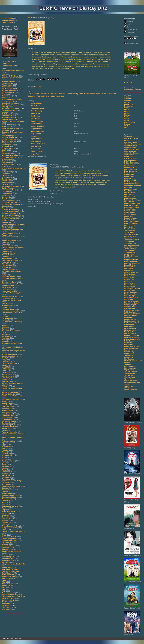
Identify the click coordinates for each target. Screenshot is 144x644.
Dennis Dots (129, 176)
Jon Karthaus (129, 251)
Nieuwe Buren (7, 410)
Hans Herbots (129, 220)
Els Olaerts (35, 136)
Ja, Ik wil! (5, 329)
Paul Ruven (129, 317)
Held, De (5, 304)
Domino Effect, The (9, 202)
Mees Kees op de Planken (12, 389)
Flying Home (7, 259)
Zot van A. (6, 606)
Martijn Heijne (130, 287)
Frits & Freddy (7, 266)
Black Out (6, 127)
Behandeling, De (8, 110)
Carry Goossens (37, 121)
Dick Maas (128, 178)
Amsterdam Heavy (9, 90)
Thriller (127, 126)
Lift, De (5, 365)
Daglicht (5, 184)
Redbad (5, 470)
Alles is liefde (7, 85)
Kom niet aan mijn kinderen (12, 347)
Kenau (4, 340)
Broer (4, 166)
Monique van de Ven (132, 310)
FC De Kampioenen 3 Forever (13, 237)
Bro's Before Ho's (9, 165)
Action (127, 97)
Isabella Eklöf (129, 229)
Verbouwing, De (8, 557)
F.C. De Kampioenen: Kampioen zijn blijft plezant (12, 229)
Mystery (127, 120)
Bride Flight (6, 159)
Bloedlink (5, 130)
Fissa (4, 244)
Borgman (5, 143)
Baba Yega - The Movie (11, 105)
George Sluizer (130, 209)
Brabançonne (7, 152)
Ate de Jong (129, 157)
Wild (4, 582)
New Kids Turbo (8, 407)
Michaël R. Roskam (132, 301)
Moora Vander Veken (38, 144)
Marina (4, 380)
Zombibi (5, 602)
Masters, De (6, 381)
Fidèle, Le (6, 242)
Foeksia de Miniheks (10, 260)
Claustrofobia (7, 179)
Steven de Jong (130, 368)
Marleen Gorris (130, 285)
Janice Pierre (129, 232)
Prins (4, 457)
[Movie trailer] (64, 45)
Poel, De (5, 450)
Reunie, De (6, 475)
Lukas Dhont (129, 270)
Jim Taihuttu (129, 242)
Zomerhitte (6, 604)
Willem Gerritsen (131, 390)
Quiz (4, 463)
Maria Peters (129, 278)
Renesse (5, 474)
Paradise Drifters (8, 427)
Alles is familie (7, 83)
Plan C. (5, 448)
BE (13, 62)
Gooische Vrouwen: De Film (13, 278)
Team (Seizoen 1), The (10, 526)
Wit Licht (5, 587)
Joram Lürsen (130, 254)
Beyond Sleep (7, 119)
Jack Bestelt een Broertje (12, 331)
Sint (3, 492)
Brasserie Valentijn (9, 157)
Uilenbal (5, 544)
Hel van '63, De (7, 298)
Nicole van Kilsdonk (132, 314)
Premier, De (6, 454)
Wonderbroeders (8, 593)
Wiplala (5, 586)
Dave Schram (129, 173)
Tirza (4, 530)
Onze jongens (7, 419)
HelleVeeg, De (7, 305)
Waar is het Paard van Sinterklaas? (10, 572)
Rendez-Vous (7, 472)
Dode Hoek (6, 199)
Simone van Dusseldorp (129, 356)
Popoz (4, 452)
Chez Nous (6, 177)
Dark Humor (129, 104)
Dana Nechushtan (131, 171)
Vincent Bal (129, 386)
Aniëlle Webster (130, 148)
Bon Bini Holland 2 (9, 141)
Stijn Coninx (129, 370)
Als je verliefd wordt (10, 89)
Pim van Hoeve (130, 334)
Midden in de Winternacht (12, 396)
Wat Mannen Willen (9, 577)
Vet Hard (5, 562)
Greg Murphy (36, 134)
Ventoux (5, 555)
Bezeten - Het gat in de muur (13, 121)
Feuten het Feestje (9, 240)
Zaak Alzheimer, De (9, 595)
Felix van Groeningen (132, 200)
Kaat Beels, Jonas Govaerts (131, 257)
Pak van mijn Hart (9, 425)
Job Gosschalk (130, 243)
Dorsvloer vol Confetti (10, 204)
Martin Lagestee (130, 294)
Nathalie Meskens (37, 131)
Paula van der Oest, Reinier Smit (132, 324)
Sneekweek (6, 499)
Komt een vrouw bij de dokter (13, 351)
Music (127, 119)
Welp (4, 580)
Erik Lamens (129, 195)
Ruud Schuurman (131, 348)
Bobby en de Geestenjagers (13, 132)
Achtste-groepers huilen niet (13, 71)
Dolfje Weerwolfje (9, 201)
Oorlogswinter (7, 423)
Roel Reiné (128, 343)
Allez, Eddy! (6, 87)
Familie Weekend (8, 233)
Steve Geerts (106, 94)
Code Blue (6, 181)
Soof (4, 502)
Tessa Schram (130, 373)
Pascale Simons (130, 316)
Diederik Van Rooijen (132, 184)
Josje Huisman (36, 129)
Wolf (4, 589)
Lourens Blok (129, 267)
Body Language (8, 136)
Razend (5, 468)
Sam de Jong (129, 352)
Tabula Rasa (7, 522)
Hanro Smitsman (131, 218)
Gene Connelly (72, 94)
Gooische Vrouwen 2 (10, 277)
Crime (127, 102)
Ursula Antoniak (130, 381)
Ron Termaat (129, 345)
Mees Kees (6, 387)
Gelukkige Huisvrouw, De (12, 271)
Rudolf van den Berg (132, 346)
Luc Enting (128, 269)
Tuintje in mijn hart (9, 539)
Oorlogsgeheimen (9, 421)
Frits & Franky (7, 264)
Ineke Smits (129, 227)
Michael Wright (130, 305)
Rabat (4, 465)
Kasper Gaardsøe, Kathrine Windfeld (131, 260)
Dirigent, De (6, 197)
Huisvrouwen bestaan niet (12, 322)
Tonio (4, 535)
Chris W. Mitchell (131, 169)
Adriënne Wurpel (131, 142)
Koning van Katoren (10, 354)
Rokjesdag (6, 479)
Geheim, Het (7, 268)
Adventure (128, 99)
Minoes (5, 401)
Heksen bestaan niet (10, 296)
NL (10, 62)
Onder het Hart (7, 416)
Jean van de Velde (131, 234)
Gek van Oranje (8, 269)
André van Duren (131, 146)
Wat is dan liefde (8, 575)
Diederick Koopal (131, 182)
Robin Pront (129, 341)
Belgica (5, 112)
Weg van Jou (7, 578)
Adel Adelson (129, 137)
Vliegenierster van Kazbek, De (13, 564)
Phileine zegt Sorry (9, 441)
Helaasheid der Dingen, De (12, 300)
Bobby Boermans (131, 162)
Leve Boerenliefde (9, 363)
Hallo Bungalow (8, 286)
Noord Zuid (6, 412)
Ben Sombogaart (131, 160)
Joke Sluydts (36, 141)
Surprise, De (7, 519)
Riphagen (6, 477)
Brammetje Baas (8, 154)
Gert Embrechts (130, 211)
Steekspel (6, 515)
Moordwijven (7, 403)
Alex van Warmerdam (132, 144)
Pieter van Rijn (130, 330)
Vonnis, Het (6, 568)
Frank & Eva (7, 262)
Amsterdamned (8, 92)
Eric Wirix (128, 191)
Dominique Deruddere (133, 185)
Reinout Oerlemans (132, 335)
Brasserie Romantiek (10, 155)
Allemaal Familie (8, 81)
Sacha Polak (129, 350)
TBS (3, 524)
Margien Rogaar (130, 276)
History (127, 115)
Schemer (5, 488)
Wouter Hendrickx (57, 96)
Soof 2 (4, 504)
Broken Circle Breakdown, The (14, 168)
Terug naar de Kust (9, 528)
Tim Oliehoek (129, 375)
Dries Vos (128, 187)
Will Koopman (130, 388)
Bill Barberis (46, 94)
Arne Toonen (129, 155)
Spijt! (4, 510)
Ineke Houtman (130, 225)
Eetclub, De (6, 222)
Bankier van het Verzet (10, 108)
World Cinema (7, 22)
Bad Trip (5, 107)
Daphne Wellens (37, 149)
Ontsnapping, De (8, 418)
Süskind (5, 521)
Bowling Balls (7, 148)
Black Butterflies (8, 125)
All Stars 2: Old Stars (10, 76)
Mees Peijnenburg (131, 298)
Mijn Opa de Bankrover (11, 399)
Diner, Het (6, 195)
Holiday (5, 316)
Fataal (4, 235)
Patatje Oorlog (7, 428)
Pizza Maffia (6, 446)
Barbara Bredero (131, 158)
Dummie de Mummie (10, 210)
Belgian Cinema (8, 20)
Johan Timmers (130, 249)
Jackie (4, 334)
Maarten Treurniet (131, 272)
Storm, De (6, 517)
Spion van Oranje (9, 512)
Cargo (4, 175)
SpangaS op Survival (10, 506)
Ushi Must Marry (8, 546)
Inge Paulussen (36, 139)
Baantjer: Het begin (9, 103)
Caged (4, 174)
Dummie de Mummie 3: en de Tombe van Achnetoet (13, 216)
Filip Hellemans (43, 96)
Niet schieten (7, 409)
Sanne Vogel (129, 354)
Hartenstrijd (6, 289)
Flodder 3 (5, 257)
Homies (5, 320)
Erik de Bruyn (129, 193)
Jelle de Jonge (130, 238)
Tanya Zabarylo (36, 151)
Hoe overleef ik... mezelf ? (12, 313)
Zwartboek (6, 609)
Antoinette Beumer (132, 153)
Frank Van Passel (131, 205)
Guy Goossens (130, 214)
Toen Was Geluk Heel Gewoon (13, 531)
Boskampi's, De (8, 145)
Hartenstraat (7, 287)
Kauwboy (5, 338)
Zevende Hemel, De (9, 600)
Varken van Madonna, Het (12, 551)
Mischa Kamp (129, 308)
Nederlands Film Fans (133, 90)
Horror (127, 117)
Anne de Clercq (130, 151)
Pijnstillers (6, 443)
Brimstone (6, 163)
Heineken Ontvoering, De (12, 293)
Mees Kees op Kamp (10, 392)
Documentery (129, 106)
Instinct (5, 325)
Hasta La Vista (7, 291)
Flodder (5, 251)
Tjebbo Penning (130, 379)
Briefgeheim (7, 161)
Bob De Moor (95, 94)
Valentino (5, 548)
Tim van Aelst (129, 377)
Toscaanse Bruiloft (9, 537)
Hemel (4, 307)
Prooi (4, 459)
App (3, 98)
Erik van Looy (130, 196)
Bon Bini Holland (8, 139)
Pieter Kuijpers (130, 328)
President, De (7, 455)
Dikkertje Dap (7, 193)
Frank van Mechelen (132, 204)
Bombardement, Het (10, 137)
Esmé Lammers (130, 198)
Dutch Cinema (7, 19)
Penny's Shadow (8, 432)
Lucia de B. (6, 372)
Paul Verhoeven (130, 319)
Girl (3, 275)
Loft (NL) (5, 369)
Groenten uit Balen (9, 282)
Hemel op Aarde (8, 309)
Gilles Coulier (129, 213)
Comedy (127, 101)
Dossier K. (6, 206)
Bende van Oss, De (9, 118)
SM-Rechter (6, 493)
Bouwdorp (6, 146)
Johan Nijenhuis (130, 247)
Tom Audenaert (34, 94)
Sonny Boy (6, 501)
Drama (127, 108)
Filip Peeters (129, 202)
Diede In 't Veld (130, 180)
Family (127, 111)
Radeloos (5, 466)
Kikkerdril (6, 342)
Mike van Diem (130, 307)
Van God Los (7, 549)
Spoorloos (6, 513)
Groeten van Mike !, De (11, 284)
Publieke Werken (8, 461)
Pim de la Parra (130, 332)
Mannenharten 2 (8, 376)
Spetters (5, 508)
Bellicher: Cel (7, 116)
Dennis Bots (129, 175)
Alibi (4, 74)
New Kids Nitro (8, 405)
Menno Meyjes (130, 299)
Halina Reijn (129, 216)
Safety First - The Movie (11, 486)
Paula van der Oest (132, 321)
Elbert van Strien (131, 189)
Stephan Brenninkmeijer (130, 365)
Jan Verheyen (129, 231)
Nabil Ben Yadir (130, 312)
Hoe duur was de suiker (11, 311)
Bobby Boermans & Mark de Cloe (132, 165)
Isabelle (5, 327)
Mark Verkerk (129, 283)
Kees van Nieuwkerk (132, 263)
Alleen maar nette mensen (12, 78)
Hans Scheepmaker (132, 222)
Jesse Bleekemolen (132, 240)
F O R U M (128, 82)
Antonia (5, 94)
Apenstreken (7, 96)
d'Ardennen (6, 183)
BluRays (6, 63)
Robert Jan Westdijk (132, 339)
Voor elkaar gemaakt (10, 569)
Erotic (127, 110)
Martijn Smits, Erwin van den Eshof (132, 289)
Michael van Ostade (132, 303)
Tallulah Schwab (131, 372)
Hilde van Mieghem (132, 223)
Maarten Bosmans (58, 94)
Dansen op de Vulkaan (10, 186)
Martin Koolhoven (131, 292)
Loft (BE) (5, 367)
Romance (128, 124)
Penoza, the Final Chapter (12, 437)
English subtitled (9, 65)
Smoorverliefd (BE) (9, 495)
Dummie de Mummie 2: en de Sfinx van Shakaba (13, 212)
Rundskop (6, 484)
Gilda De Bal (84, 94)
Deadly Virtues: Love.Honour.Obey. (9, 189)
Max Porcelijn (129, 296)
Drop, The (6, 208)
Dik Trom (5, 192)
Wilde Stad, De (7, 584)
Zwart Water (6, 607)
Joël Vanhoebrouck (132, 245)
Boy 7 (4, 150)
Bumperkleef (7, 172)
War (126, 128)
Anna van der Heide (132, 149)
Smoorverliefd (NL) (9, 497)
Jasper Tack (35, 154)
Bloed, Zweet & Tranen (11, 128)
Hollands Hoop (8, 318)
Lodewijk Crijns (130, 265)
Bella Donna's (7, 114)
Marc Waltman (130, 274)
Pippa (4, 445)
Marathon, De (7, 378)
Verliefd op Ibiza (8, 560)
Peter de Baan (130, 326)
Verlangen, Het (7, 559)
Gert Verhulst (36, 146)
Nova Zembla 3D (8, 414)
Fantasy (127, 113)
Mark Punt (128, 281)
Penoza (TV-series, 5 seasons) (13, 434)
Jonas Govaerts (130, 252)
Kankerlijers (6, 336)
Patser (4, 430)
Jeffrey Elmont (130, 236)
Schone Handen (8, 490)
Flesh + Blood (7, 246)
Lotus (4, 371)
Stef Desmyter (130, 359)
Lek (3, 360)
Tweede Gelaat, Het (9, 540)
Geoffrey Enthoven (132, 207)
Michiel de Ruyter (9, 394)
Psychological (130, 122)
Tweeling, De (7, 542)
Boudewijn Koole (131, 167)
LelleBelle (6, 362)
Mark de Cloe (129, 279)
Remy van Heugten (132, 337)
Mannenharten (7, 374)
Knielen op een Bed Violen (12, 343)
